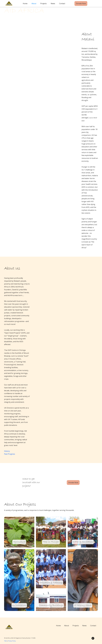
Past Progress (10, 454)
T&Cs (6, 641)
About (34, 4)
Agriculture (19, 542)
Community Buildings (51, 605)
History (7, 451)
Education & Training (51, 583)
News (53, 4)
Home (25, 4)
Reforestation (19, 605)
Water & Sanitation (83, 542)
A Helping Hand (83, 605)
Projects (44, 4)
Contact (62, 4)
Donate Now (81, 4)
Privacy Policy (12, 641)
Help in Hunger (51, 542)
